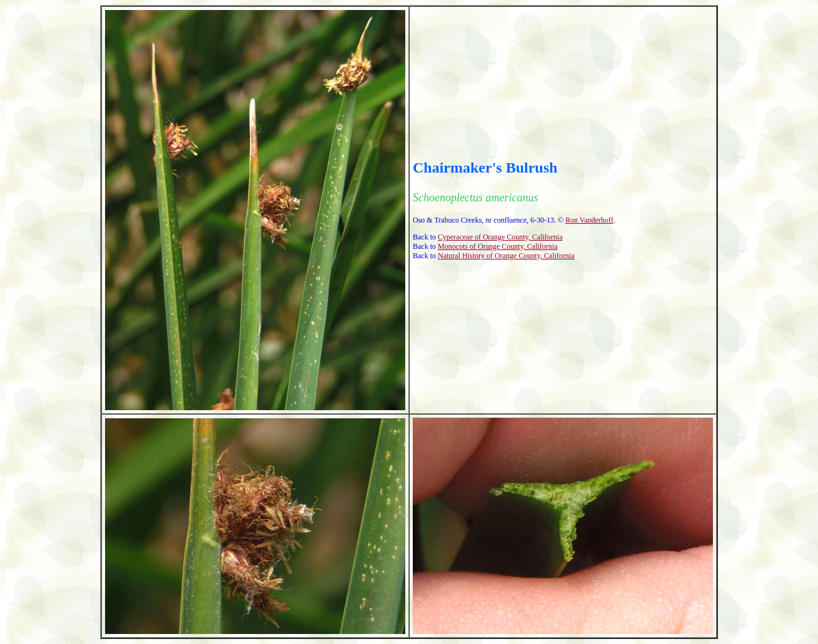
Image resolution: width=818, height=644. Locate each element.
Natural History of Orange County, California (506, 256)
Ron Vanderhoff (589, 220)
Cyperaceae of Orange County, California (500, 237)
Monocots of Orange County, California (498, 246)
